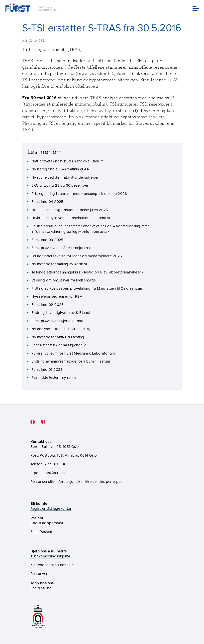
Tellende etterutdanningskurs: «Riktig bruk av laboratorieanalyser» (87, 272)
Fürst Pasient (41, 532)
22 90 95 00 (55, 464)
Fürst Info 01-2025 (47, 369)
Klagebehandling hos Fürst (53, 565)
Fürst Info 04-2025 (48, 201)
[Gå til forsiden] (32, 8)
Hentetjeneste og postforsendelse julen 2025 (70, 210)
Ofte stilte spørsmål (47, 523)
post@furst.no (55, 473)
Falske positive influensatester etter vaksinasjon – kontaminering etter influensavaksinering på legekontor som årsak (90, 229)
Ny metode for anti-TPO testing (58, 337)
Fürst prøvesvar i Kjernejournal (57, 321)
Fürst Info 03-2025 (48, 240)
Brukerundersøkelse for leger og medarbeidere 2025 (77, 256)
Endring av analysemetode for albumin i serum (71, 361)
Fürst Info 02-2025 (48, 305)
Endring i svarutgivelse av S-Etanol (61, 313)
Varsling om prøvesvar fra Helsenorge (64, 280)
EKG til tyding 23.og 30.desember (60, 185)
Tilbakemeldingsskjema (50, 556)
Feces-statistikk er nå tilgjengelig (59, 345)
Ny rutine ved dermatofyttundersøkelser (65, 177)
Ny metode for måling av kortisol (59, 264)
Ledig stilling (41, 588)
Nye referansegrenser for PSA (57, 296)
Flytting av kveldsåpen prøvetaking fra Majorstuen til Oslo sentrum (87, 288)
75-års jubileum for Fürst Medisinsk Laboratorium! (74, 353)
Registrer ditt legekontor (51, 508)
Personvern (40, 574)
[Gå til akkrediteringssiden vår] (38, 617)
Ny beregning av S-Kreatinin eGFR (60, 169)
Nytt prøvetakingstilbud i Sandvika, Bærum (67, 161)
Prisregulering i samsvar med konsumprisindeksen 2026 (79, 193)
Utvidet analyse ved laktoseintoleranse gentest (71, 218)
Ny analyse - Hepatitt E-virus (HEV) (61, 329)
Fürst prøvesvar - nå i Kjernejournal (61, 248)
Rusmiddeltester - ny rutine (54, 377)
